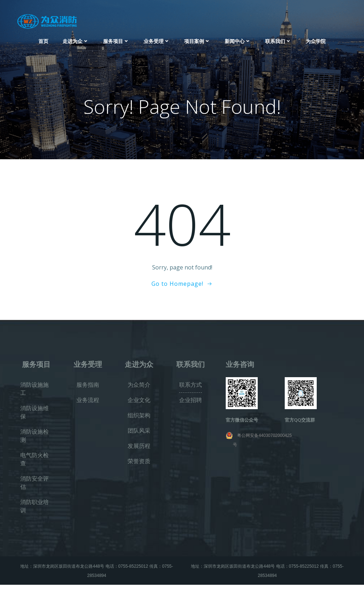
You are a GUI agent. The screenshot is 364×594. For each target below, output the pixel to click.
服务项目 (116, 39)
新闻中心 (238, 39)
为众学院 (316, 39)
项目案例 (197, 39)
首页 (43, 39)
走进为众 (76, 39)
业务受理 (157, 39)
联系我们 (278, 39)
